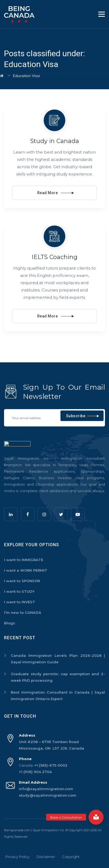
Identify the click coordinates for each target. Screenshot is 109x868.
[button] (96, 817)
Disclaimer (46, 857)
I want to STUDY (19, 591)
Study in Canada (55, 141)
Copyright (71, 857)
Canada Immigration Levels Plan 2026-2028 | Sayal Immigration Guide (58, 659)
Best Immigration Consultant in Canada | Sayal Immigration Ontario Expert (58, 695)
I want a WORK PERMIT (26, 570)
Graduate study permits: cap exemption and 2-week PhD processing (58, 677)
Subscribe (76, 416)
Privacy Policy (17, 857)
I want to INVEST (20, 602)
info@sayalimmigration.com (46, 789)
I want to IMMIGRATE (24, 560)
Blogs (10, 623)
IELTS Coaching (54, 257)
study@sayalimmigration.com (48, 795)
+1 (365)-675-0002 (51, 765)
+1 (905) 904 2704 (35, 772)
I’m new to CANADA (23, 612)
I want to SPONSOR (22, 581)
